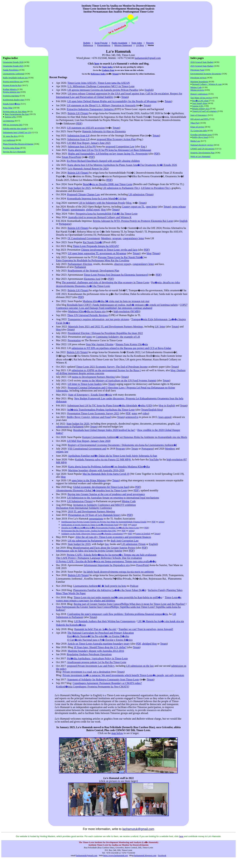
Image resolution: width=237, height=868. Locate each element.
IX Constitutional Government (84, 238)
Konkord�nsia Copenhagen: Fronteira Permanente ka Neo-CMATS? (93, 687)
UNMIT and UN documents (202, 149)
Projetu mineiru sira (11, 92)
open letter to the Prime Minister (89, 480)
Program (120, 449)
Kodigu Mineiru (10, 89)
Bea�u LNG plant (200, 101)
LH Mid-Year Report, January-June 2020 (89, 441)
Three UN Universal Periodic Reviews (88, 315)
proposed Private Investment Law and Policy (91, 666)
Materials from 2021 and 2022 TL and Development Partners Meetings (106, 327)
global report (93, 210)
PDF (79, 123)
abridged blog (149, 644)
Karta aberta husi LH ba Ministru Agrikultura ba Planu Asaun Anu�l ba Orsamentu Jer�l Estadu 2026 (122, 165)
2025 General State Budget (202, 66)
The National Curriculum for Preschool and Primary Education (100, 633)
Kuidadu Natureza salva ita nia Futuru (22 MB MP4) (103, 460)
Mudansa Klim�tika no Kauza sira (87, 311)
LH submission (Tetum (133, 544)
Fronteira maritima (11, 96)
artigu (161, 522)
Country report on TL (133, 207)
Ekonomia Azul (92, 279)
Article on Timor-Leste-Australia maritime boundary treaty (99, 644)
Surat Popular (101, 43)
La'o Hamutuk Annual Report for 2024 (88, 169)
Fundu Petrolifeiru (11, 70)
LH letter (160, 327)
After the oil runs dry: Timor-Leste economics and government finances (113, 537)
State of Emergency (199, 115)
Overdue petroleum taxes (201, 135)
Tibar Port (195, 123)
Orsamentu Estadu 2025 (13, 66)
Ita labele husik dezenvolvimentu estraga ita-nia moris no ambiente (119, 572)
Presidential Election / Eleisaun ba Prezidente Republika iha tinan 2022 (105, 333)
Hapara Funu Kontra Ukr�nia (132, 344)
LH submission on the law (140, 666)
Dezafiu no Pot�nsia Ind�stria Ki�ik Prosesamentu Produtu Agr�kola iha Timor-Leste (100, 528)
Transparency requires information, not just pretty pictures (99, 319)
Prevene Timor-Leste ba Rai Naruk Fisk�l (121, 257)
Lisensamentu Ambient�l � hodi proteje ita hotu (100, 586)
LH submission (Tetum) (141, 194)
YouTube (154, 460)
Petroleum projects (198, 78)
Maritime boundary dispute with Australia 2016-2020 (96, 470)
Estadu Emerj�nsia (12, 104)
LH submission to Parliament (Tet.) (121, 188)
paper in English (143, 534)
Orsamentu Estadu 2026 (13, 62)
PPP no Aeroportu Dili (13, 125)
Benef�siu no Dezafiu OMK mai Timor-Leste (108, 184)
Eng (143, 147)
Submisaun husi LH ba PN (82, 147)
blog (129, 203)
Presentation (74, 340)
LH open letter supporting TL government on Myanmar (97, 253)
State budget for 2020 (78, 424)
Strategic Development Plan (202, 153)
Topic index (137, 43)
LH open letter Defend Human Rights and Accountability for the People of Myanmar (112, 101)
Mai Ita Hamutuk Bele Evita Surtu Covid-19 (106, 474)
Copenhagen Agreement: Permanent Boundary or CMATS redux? (107, 683)
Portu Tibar (8, 108)
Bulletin (87, 43)
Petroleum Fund (197, 70)
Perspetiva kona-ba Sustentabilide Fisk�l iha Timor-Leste (107, 214)
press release (179, 207)
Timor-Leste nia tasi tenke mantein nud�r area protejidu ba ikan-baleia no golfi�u (118, 597)
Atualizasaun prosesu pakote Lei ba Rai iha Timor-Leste (97, 662)
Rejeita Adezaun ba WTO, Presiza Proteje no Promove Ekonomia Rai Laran (133, 221)
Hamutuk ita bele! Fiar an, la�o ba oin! (95, 629)
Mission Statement (123, 45)
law (107, 544)
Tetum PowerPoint (71, 157)
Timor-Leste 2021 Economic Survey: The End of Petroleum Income (112, 367)
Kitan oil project (197, 127)
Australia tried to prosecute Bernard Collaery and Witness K (100, 217)
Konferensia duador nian (14, 100)
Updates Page (108, 70)
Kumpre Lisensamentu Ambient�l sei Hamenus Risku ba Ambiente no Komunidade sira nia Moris (135, 437)
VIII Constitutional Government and (87, 449)
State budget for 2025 (79, 188)
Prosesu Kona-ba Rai (12, 85)
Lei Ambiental (9, 140)
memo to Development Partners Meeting (93, 377)
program (117, 238)
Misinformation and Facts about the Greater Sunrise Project (104, 548)
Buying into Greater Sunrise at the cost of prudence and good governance (106, 494)
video (145, 413)
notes (89, 337)
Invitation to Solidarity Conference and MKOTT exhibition (105, 505)
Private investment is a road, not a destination (87, 672)
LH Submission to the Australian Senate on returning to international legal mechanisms (113, 498)
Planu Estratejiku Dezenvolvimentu (18, 144)
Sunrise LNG (10, 117)
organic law (62, 452)
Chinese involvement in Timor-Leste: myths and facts (109, 250)
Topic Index (107, 67)
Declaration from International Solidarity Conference (84, 508)
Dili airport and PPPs (200, 119)
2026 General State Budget (202, 62)
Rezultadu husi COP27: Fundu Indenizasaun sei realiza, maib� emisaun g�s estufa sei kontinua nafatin (122, 305)
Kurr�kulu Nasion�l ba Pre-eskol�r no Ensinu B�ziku (98, 636)
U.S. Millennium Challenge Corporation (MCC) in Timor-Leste (101, 86)
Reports (150, 43)
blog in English (167, 406)
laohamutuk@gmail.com (148, 58)
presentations (96, 519)
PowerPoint (142, 565)
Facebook (162, 855)
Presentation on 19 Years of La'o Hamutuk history (94, 515)
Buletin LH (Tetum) (78, 113)
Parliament (80, 267)
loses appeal (165, 417)
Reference (88, 45)
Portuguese (65, 224)
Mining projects (197, 90)
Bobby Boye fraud (200, 137)
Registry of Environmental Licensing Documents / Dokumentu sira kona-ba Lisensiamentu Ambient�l (122, 445)
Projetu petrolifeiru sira (13, 82)
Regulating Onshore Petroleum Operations (89, 654)
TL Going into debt (199, 131)
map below (117, 733)
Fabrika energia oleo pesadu (15, 128)
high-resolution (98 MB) (126, 311)
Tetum (115, 74)
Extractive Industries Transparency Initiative (91, 109)
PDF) (137, 490)
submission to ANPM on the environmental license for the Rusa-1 (106, 370)
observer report (122, 264)
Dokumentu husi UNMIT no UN (17, 132)
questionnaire (78, 210)
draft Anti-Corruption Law (125, 541)
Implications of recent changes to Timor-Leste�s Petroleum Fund (90, 525)
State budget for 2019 (79, 544)
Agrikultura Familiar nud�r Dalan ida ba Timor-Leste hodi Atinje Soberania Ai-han (112, 456)
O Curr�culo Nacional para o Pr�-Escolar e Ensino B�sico (100, 640)
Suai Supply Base (200, 103)
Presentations (104, 45)
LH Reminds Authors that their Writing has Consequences (105, 621)
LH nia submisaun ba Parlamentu (85, 541)
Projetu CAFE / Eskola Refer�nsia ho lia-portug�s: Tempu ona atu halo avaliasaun (112, 555)
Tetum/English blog (151, 410)
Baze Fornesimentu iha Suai (17, 114)
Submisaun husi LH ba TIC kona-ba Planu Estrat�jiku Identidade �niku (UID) (110, 406)
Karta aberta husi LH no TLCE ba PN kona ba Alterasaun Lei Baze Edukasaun (110, 150)
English (149, 90)
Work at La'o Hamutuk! (201, 156)
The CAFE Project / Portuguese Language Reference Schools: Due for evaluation (99, 558)
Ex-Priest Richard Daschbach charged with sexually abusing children (103, 161)
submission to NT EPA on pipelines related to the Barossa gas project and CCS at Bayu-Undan (121, 348)
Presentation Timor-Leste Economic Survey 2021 (93, 413)
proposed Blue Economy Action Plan (116, 139)
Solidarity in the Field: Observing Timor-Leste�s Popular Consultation (92, 534)
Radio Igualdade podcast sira (15, 78)
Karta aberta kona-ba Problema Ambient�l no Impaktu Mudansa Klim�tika (109, 467)
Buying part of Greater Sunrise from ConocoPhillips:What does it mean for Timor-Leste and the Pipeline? (129, 604)
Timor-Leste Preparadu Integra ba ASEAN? (96, 246)
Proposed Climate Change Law (84, 194)
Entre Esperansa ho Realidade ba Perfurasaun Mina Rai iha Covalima (93, 260)
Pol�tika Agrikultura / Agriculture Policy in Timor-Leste (98, 658)
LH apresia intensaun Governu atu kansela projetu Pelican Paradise (103, 90)
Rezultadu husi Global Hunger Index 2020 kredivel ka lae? (104, 430)
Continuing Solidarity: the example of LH (118, 337)
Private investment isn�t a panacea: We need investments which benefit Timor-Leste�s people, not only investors (123, 675)
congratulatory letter (133, 238)
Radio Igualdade (120, 43)
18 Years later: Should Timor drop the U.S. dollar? (100, 647)
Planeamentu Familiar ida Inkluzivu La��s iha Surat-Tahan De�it (110, 590)
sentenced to (132, 417)
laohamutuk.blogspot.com (145, 855)
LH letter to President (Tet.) (156, 188)
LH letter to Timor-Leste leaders (85, 384)
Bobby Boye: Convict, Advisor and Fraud (89, 417)
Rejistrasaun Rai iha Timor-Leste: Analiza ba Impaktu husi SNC (89, 531)
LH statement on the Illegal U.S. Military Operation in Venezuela (101, 105)
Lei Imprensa (9, 121)
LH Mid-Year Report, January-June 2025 (89, 143)
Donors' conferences (199, 94)
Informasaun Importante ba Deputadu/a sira (107, 565)
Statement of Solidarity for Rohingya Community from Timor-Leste (103, 680)
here (97, 64)
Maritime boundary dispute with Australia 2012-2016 (96, 651)
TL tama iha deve (10, 136)
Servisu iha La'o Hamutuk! (14, 152)
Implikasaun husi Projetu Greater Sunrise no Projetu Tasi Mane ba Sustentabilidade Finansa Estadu (104, 522)
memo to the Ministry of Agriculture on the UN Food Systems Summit (119, 381)
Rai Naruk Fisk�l (93, 242)
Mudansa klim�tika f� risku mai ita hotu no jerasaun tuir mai (116, 301)
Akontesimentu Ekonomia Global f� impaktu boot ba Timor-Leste (91, 490)
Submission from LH (78, 136)
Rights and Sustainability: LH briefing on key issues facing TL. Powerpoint (108, 154)
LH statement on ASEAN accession (86, 128)
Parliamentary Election (80, 264)
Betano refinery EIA (201, 109)
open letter (152, 207)
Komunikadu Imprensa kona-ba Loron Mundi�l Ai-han (97, 199)
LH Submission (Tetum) (80, 501)
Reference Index (98, 74)
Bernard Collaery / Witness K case (207, 84)
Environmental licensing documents (206, 74)
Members (106, 238)
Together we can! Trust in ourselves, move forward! (146, 629)
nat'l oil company (210, 111)
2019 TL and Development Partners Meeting (91, 512)
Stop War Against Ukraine (100, 344)
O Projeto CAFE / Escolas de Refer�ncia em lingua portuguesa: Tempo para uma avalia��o (106, 561)
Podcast (134, 586)
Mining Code (129, 501)
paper (134, 525)
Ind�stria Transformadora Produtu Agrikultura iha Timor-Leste (101, 410)
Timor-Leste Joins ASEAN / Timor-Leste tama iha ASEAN (99, 83)
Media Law (195, 141)
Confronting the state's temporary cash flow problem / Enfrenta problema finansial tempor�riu (118, 614)
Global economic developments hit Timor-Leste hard (101, 487)
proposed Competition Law (120, 147)
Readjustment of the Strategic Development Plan (93, 271)
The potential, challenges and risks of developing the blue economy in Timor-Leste (105, 282)
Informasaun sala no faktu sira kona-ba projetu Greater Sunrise (89, 551)
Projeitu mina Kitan (11, 148)
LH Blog (140, 45)
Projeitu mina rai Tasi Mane (15, 111)
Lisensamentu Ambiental (14, 74)
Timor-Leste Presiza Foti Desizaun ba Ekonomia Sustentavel (116, 275)
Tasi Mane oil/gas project (201, 98)
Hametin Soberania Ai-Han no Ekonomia (104, 131)
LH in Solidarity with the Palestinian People (102, 203)
